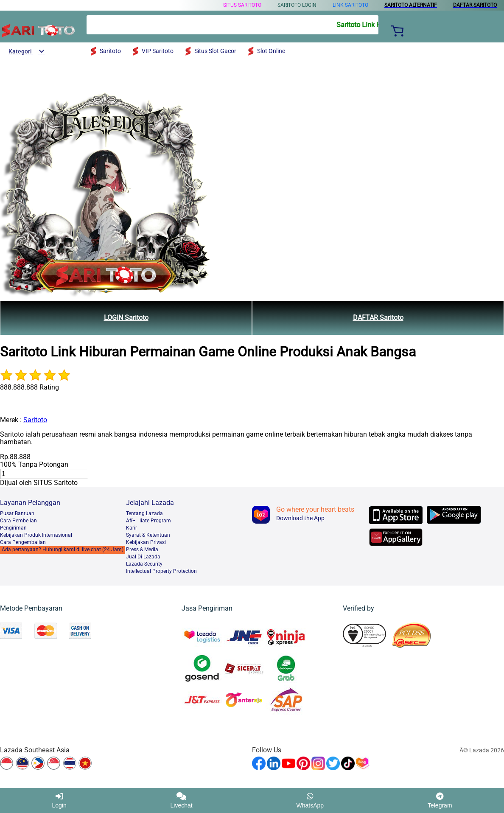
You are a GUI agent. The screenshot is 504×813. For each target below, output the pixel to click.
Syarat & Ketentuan (148, 535)
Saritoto (35, 420)
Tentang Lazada (144, 513)
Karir (132, 528)
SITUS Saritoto (242, 5)
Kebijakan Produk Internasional (36, 535)
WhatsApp (310, 800)
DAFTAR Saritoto (378, 318)
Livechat (182, 800)
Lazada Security (144, 564)
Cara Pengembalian (23, 542)
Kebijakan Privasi (146, 542)
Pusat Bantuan (17, 513)
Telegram (440, 800)
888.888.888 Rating (29, 387)
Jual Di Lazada (143, 557)
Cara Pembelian (18, 521)
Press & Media (142, 549)
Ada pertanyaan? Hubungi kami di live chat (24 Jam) (63, 549)
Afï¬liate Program (148, 521)
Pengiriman (13, 528)
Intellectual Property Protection (161, 571)
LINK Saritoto (350, 5)
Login (59, 800)
